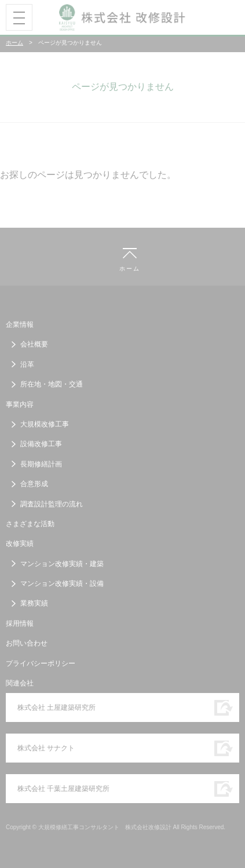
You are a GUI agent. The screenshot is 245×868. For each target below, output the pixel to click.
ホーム (14, 43)
